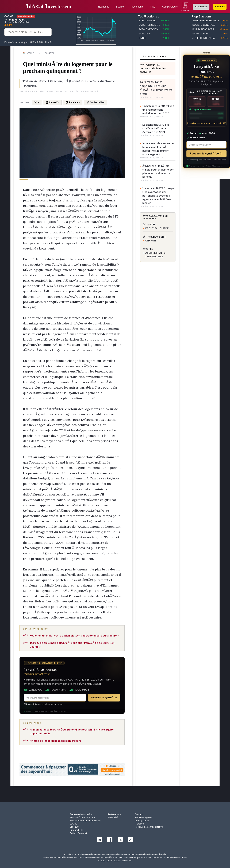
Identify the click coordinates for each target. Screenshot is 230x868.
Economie (104, 7)
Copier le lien (95, 102)
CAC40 (73, 824)
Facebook (73, 102)
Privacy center (142, 821)
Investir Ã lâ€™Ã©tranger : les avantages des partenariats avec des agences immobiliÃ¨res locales (159, 196)
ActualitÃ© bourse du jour (83, 817)
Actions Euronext (78, 833)
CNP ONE (151, 240)
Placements (137, 7)
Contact (139, 814)
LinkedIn (52, 102)
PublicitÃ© (113, 817)
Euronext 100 (76, 830)
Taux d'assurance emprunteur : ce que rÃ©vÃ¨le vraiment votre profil (156, 88)
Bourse (120, 7)
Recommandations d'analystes (85, 821)
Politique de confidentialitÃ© (149, 827)
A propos (139, 824)
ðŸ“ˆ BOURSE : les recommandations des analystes (153, 69)
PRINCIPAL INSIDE (157, 228)
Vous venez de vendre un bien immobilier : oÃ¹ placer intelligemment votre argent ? (158, 149)
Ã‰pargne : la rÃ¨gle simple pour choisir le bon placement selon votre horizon (158, 171)
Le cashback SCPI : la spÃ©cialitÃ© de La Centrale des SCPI (156, 128)
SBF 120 (74, 827)
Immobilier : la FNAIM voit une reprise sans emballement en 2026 (158, 110)
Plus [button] (153, 7)
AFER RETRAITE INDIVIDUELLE (155, 255)
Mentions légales (143, 817)
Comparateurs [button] (170, 7)
